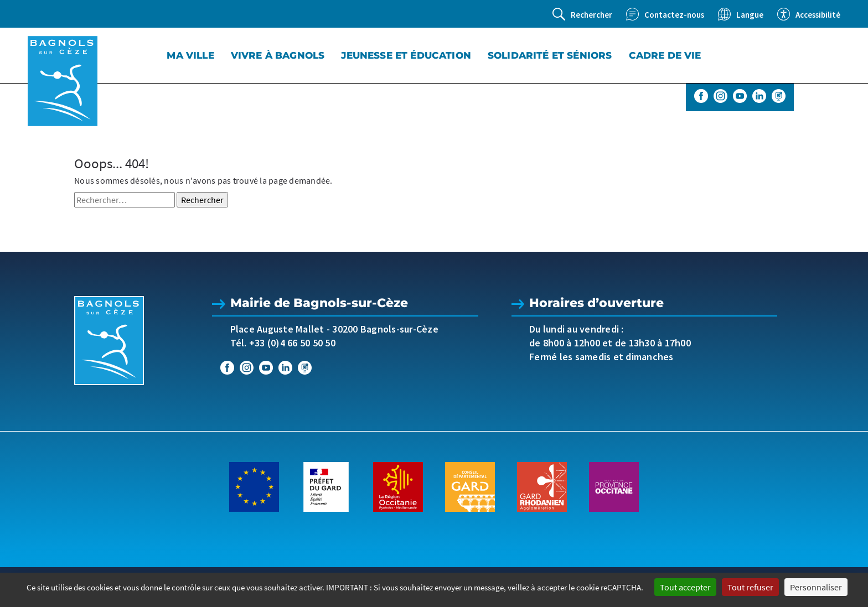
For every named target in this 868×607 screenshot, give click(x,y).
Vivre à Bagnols (278, 55)
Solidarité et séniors (550, 55)
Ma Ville (190, 55)
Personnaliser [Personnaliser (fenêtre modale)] (816, 587)
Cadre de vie (665, 55)
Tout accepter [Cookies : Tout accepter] (685, 587)
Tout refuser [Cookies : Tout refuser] (750, 587)
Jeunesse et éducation (406, 55)
